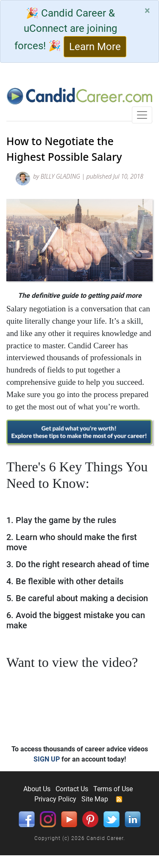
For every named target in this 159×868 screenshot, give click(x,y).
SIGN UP (47, 759)
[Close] (147, 11)
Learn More (95, 47)
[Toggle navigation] (142, 115)
